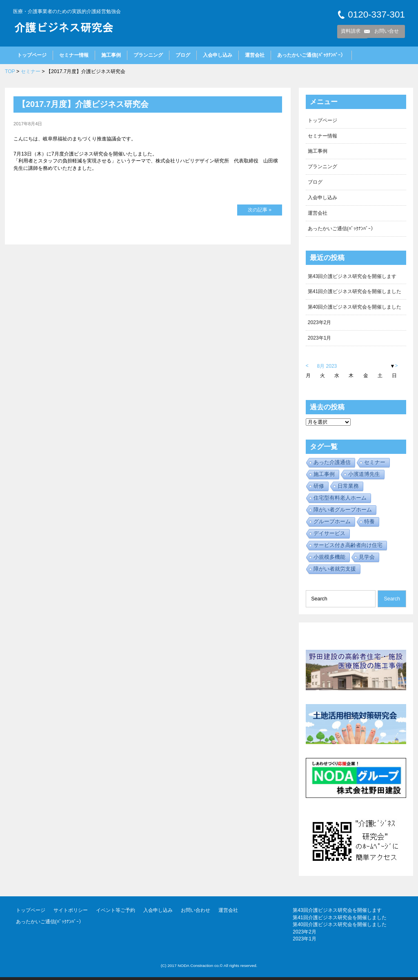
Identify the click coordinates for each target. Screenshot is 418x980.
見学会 (367, 560)
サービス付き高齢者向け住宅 (348, 548)
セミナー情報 (74, 55)
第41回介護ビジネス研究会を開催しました (355, 293)
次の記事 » (260, 210)
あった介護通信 (332, 465)
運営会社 (255, 55)
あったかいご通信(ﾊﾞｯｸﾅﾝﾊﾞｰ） (311, 55)
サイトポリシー (71, 913)
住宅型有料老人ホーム (340, 501)
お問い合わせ (196, 913)
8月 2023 (327, 369)
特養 (369, 524)
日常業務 (348, 489)
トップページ (32, 55)
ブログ (183, 55)
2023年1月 (320, 341)
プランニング (148, 55)
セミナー (31, 71)
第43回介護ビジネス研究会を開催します (352, 278)
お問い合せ (387, 31)
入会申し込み (218, 55)
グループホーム (332, 524)
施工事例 (111, 55)
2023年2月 (320, 325)
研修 (319, 489)
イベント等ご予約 (116, 913)
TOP (10, 71)
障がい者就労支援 (335, 572)
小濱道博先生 (364, 477)
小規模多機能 (329, 560)
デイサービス (329, 536)
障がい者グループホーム (343, 512)
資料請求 (351, 31)
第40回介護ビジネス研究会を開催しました (355, 309)
